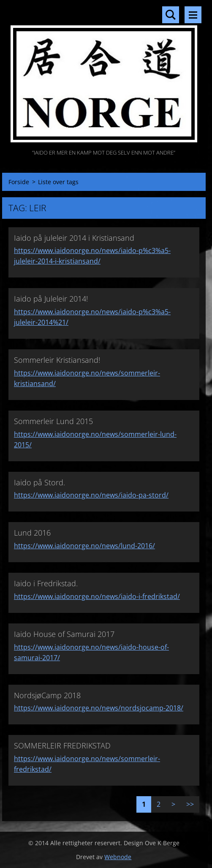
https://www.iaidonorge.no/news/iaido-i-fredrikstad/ (97, 596)
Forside (19, 182)
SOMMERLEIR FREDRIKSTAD (62, 746)
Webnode (118, 857)
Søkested (171, 15)
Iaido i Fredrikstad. (46, 583)
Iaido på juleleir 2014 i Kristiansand (74, 238)
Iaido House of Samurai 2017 (64, 634)
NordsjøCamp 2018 (47, 695)
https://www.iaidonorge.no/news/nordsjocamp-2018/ (99, 708)
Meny (193, 15)
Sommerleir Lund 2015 (53, 421)
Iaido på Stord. (39, 482)
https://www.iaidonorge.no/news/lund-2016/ (84, 546)
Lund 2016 (32, 533)
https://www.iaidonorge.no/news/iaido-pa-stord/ (91, 495)
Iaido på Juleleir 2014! (51, 299)
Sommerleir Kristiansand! (57, 360)
